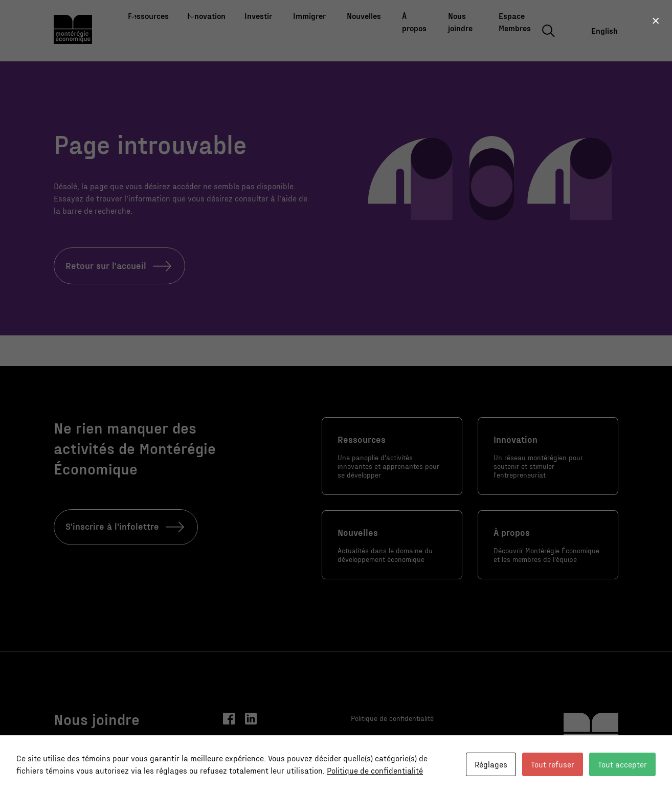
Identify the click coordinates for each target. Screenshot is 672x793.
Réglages (491, 764)
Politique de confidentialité (375, 770)
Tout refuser (553, 764)
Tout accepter (622, 764)
